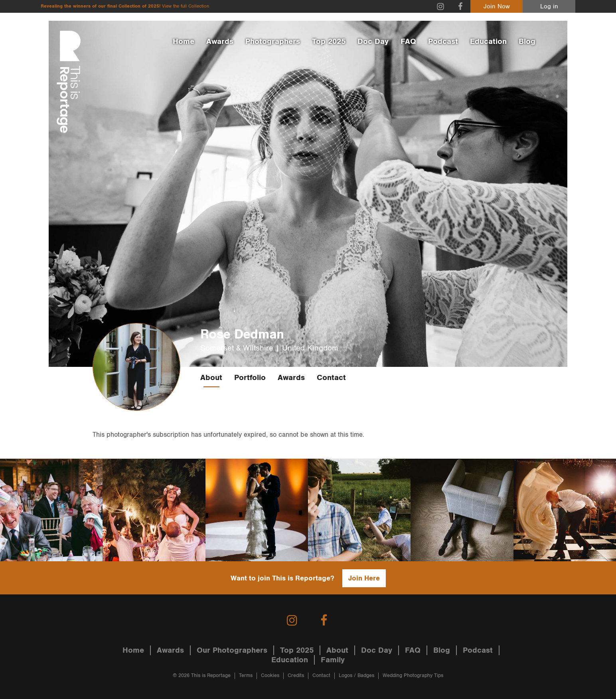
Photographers (273, 42)
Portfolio (250, 378)
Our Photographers (232, 650)
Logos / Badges (356, 676)
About (211, 378)
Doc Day (373, 42)
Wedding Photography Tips (413, 676)
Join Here (364, 578)
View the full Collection (186, 6)
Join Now (497, 7)
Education (488, 42)
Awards (220, 42)
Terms (246, 676)
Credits (296, 676)
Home (184, 42)
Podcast (443, 42)
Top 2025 (329, 42)
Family (333, 660)
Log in (549, 7)
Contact (331, 378)
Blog (527, 42)
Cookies (270, 676)
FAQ (408, 42)
